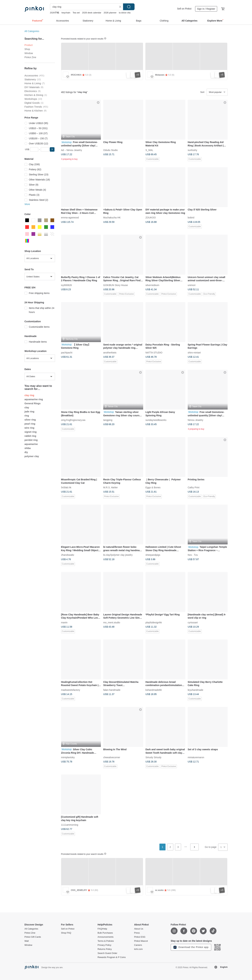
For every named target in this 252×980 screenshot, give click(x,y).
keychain (66, 13)
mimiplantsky (68, 757)
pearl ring (30, 424)
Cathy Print (194, 487)
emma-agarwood (70, 218)
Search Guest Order (107, 953)
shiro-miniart (194, 352)
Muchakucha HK (112, 218)
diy (26, 452)
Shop (27, 49)
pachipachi (67, 352)
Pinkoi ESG (140, 937)
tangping (108, 420)
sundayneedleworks (156, 420)
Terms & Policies (106, 941)
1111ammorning (70, 825)
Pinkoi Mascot (141, 941)
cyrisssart (193, 622)
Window (29, 53)
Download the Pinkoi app (191, 947)
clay (27, 407)
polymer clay (32, 456)
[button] (52, 149)
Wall (27, 941)
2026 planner (110, 13)
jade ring (29, 412)
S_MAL (149, 150)
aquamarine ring (34, 399)
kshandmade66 (154, 690)
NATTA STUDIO (154, 352)
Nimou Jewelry (74, 150)
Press (137, 933)
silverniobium (152, 285)
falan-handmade (112, 690)
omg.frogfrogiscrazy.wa (73, 420)
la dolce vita (125, 13)
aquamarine (31, 444)
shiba (28, 448)
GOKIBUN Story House (116, 285)
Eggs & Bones (153, 487)
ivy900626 (67, 285)
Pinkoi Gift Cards (33, 937)
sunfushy (192, 150)
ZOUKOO (151, 218)
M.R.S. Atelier (111, 487)
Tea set (76, 13)
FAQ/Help (102, 929)
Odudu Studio (111, 150)
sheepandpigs (153, 555)
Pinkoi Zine (30, 57)
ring (27, 416)
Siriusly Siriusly (154, 757)
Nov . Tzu (193, 555)
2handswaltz (68, 555)
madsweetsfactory (71, 690)
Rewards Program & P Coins (112, 957)
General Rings (33, 403)
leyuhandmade (195, 690)
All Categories (32, 31)
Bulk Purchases (105, 933)
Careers (138, 945)
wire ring (29, 428)
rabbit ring (30, 436)
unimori (192, 285)
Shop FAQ (66, 933)
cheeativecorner (112, 757)
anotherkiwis (110, 352)
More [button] (27, 204)
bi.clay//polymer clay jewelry (118, 555)
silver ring (30, 420)
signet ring (31, 432)
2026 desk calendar (92, 13)
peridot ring (31, 440)
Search (129, 7)
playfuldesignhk (154, 622)
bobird (191, 218)
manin (64, 622)
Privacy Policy (105, 945)
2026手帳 (55, 13)
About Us (139, 929)
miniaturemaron (196, 757)
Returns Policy (105, 949)
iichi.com (139, 949)
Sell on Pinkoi (184, 9)
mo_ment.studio (112, 622)
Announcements (106, 937)
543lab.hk (66, 487)
